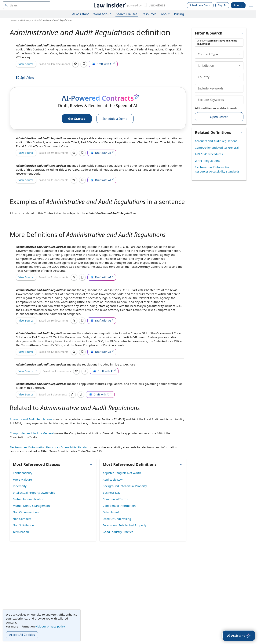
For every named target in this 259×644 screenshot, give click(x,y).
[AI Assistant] (239, 636)
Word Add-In (102, 14)
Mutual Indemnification (29, 499)
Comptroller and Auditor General (32, 433)
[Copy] (84, 64)
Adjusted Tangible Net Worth (122, 473)
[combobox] (27, 5)
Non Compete (22, 519)
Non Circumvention (26, 512)
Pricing (179, 14)
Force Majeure (22, 479)
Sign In (222, 5)
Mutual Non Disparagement (31, 506)
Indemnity (20, 486)
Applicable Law (113, 479)
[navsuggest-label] (27, 5)
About (165, 14)
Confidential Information (119, 506)
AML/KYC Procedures (209, 154)
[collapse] (240, 54)
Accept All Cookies (22, 635)
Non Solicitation (23, 525)
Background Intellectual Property (125, 486)
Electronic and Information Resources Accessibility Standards (50, 447)
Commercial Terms (115, 499)
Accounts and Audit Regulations (31, 419)
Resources (149, 14)
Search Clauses (126, 14)
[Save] (75, 64)
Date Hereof (111, 512)
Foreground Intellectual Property (125, 525)
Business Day (112, 493)
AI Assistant (81, 14)
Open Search (219, 117)
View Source (26, 64)
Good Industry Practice (118, 532)
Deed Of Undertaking (117, 519)
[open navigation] (251, 5)
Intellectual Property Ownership (34, 493)
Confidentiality (23, 473)
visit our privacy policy (50, 626)
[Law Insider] (129, 5)
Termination (21, 532)
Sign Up (238, 5)
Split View (25, 78)
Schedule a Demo (200, 5)
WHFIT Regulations (208, 161)
